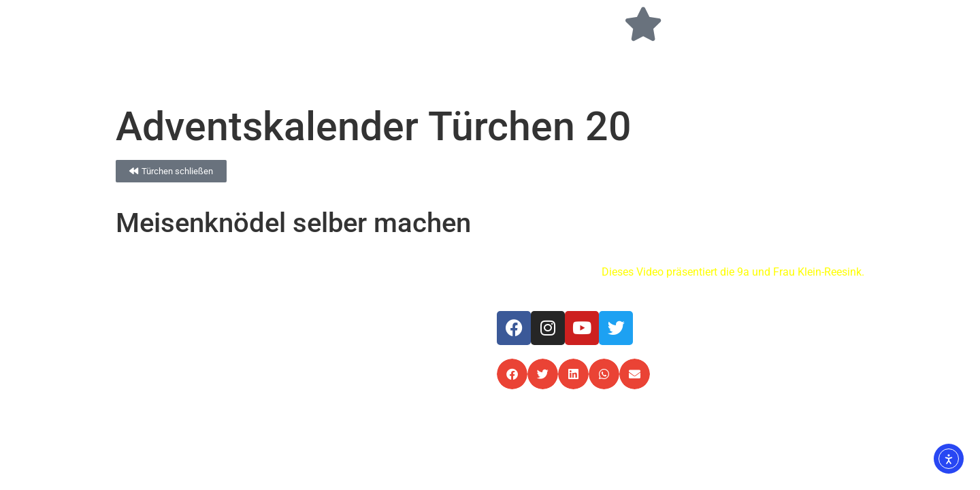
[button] (512, 374)
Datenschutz (789, 319)
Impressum (724, 319)
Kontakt (846, 319)
